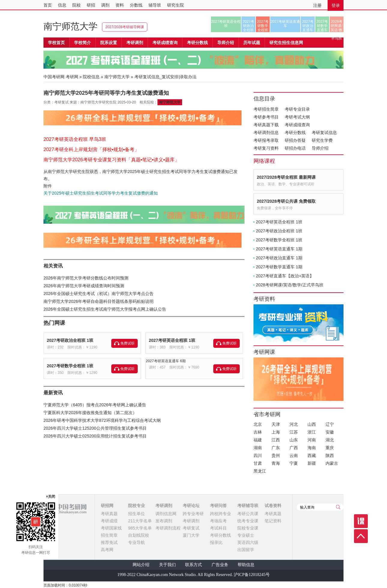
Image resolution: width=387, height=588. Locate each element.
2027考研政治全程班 (249, 26)
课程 (361, 521)
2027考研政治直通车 (308, 26)
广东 (276, 448)
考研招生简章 (266, 109)
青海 (276, 463)
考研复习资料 (266, 148)
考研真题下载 (266, 125)
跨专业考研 (193, 514)
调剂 (105, 5)
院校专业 (136, 506)
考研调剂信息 (266, 133)
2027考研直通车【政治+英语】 (285, 276)
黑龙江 (260, 471)
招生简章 (109, 535)
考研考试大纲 (297, 117)
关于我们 (167, 565)
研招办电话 (295, 148)
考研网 (72, 77)
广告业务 (220, 565)
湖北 (330, 440)
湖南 (258, 448)
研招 (91, 5)
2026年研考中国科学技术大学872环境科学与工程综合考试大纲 (102, 420)
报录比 (216, 542)
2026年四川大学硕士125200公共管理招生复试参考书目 (95, 428)
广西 (294, 448)
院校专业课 (248, 528)
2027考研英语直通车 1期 (279, 249)
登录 (336, 5)
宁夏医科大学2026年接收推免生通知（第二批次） (90, 413)
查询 (338, 507)
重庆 (330, 448)
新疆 (312, 463)
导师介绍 (226, 43)
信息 (62, 5)
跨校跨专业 (220, 514)
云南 (294, 455)
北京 (258, 424)
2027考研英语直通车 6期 (166, 361)
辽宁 (330, 424)
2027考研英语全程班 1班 (172, 340)
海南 (312, 448)
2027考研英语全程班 (226, 24)
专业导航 (136, 542)
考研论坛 (191, 506)
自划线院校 (139, 535)
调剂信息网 (166, 514)
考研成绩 (109, 521)
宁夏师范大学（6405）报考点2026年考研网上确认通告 (95, 405)
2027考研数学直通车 (322, 26)
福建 (258, 440)
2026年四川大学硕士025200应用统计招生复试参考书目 (95, 436)
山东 (294, 440)
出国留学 (246, 550)
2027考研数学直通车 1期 (279, 267)
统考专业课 (248, 521)
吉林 (258, 432)
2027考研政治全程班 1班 (70, 340)
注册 (317, 5)
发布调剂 (164, 521)
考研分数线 (295, 133)
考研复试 (191, 528)
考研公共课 (248, 514)
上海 (276, 432)
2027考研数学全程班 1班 (70, 366)
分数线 (136, 5)
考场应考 (218, 521)
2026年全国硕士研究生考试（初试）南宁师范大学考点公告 (99, 294)
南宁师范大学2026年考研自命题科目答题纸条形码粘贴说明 (99, 301)
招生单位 (136, 514)
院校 (76, 5)
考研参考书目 (266, 117)
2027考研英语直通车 (285, 24)
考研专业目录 (297, 109)
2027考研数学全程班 (263, 26)
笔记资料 (273, 521)
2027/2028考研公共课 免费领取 (286, 201)
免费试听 (127, 343)
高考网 (107, 550)
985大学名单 (140, 528)
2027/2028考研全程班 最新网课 (286, 177)
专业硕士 (246, 535)
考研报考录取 (266, 140)
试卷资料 (273, 506)
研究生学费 (322, 140)
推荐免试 (109, 542)
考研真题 (109, 514)
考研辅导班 (248, 506)
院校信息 (91, 77)
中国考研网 (65, 509)
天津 (276, 424)
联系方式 (193, 565)
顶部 (361, 536)
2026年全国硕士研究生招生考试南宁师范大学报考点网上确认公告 (105, 309)
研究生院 (175, 5)
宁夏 (294, 463)
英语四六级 (248, 542)
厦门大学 (191, 535)
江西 (276, 440)
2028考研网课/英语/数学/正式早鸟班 (336, 26)
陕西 (330, 455)
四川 (258, 455)
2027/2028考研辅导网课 (125, 27)
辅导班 (155, 5)
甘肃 (258, 463)
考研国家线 (111, 528)
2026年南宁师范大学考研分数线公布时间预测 (86, 278)
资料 (120, 5)
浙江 (312, 432)
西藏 (312, 455)
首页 (48, 5)
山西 (312, 424)
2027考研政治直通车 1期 (279, 258)
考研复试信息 (324, 133)
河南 (312, 440)
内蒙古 (332, 463)
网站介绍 (141, 565)
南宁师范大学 (70, 26)
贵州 (276, 455)
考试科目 (218, 528)
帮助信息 (246, 565)
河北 (294, 424)
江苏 (294, 432)
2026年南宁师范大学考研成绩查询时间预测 (84, 286)
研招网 (107, 506)
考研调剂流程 (168, 528)
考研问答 (218, 506)
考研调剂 (135, 43)
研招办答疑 (295, 140)
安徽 (330, 432)
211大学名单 (140, 521)
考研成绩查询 (297, 125)
